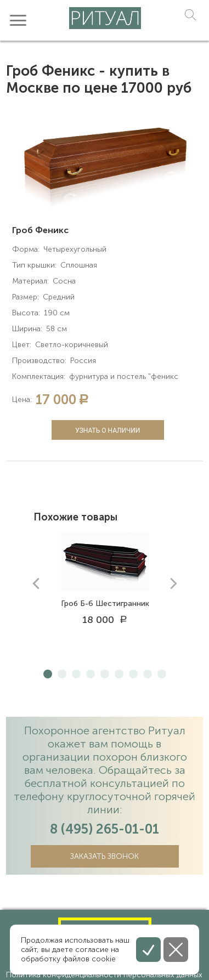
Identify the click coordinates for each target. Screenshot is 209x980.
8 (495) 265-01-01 (104, 829)
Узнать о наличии (108, 430)
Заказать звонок (104, 856)
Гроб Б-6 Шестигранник (105, 604)
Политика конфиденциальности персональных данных (104, 975)
